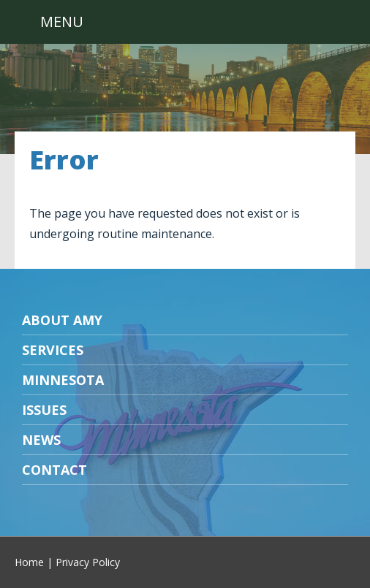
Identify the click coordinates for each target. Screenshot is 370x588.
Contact (54, 470)
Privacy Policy (88, 562)
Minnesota (63, 380)
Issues (44, 410)
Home (29, 562)
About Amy (62, 320)
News (41, 440)
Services (53, 350)
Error (64, 160)
